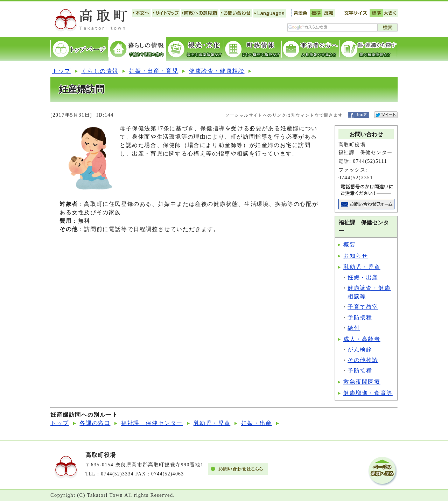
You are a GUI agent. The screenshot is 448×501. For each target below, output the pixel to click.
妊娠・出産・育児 (154, 71)
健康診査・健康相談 (217, 71)
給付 (354, 328)
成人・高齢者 (362, 339)
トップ (61, 71)
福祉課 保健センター (152, 423)
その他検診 (363, 360)
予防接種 (360, 317)
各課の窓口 (95, 423)
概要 (349, 245)
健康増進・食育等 (368, 393)
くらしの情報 (100, 71)
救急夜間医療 (362, 382)
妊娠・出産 (363, 277)
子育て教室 (363, 307)
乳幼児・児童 (362, 267)
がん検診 (360, 350)
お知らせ (356, 256)
